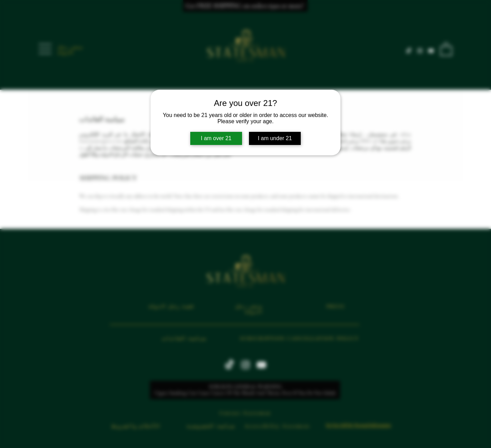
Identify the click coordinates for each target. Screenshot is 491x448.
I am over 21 (216, 138)
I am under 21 (275, 138)
